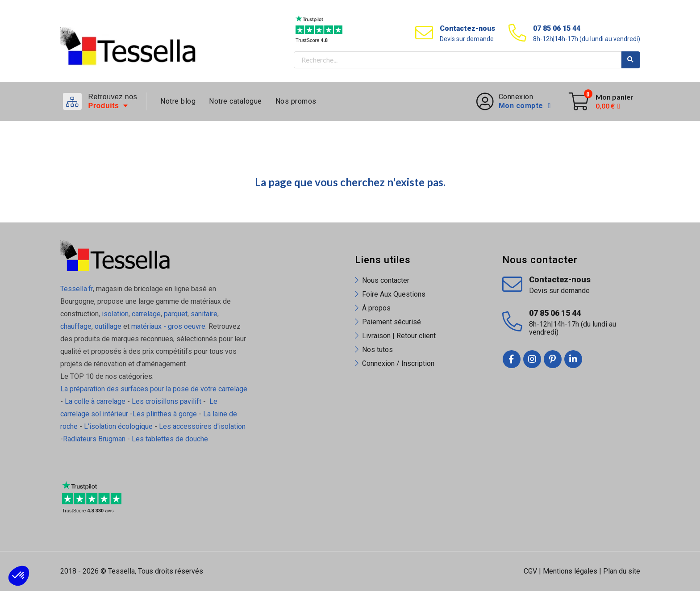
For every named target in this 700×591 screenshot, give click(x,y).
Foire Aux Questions (394, 294)
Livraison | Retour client (399, 336)
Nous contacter (386, 280)
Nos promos (296, 101)
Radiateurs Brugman (94, 439)
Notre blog (178, 101)
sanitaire (204, 314)
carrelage (146, 314)
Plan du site (622, 571)
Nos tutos (377, 350)
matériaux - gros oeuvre (168, 326)
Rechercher (631, 60)
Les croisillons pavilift (167, 401)
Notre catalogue (235, 101)
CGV (530, 571)
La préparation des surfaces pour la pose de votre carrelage (154, 389)
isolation (114, 314)
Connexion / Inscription (398, 363)
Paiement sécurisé (392, 322)
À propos (376, 308)
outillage (108, 326)
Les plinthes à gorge (165, 414)
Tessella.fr (77, 289)
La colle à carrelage (95, 401)
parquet (176, 314)
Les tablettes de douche (171, 439)
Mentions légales (570, 571)
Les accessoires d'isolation (202, 426)
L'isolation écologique (118, 426)
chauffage (76, 326)
